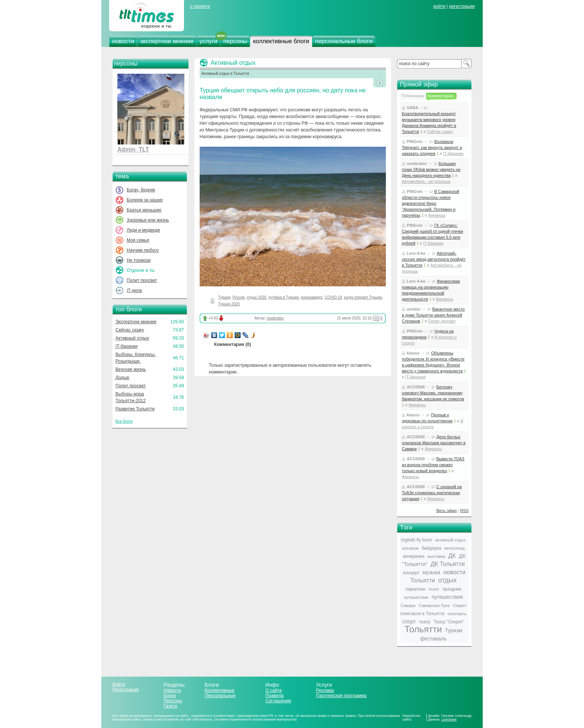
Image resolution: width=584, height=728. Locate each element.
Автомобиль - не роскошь (426, 181)
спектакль (457, 614)
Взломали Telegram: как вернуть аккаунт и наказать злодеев (432, 147)
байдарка (431, 548)
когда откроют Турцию (363, 297)
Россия (239, 297)
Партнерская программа (341, 696)
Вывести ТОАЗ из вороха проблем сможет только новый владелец (433, 465)
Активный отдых (132, 338)
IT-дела (134, 290)
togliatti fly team (417, 540)
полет (434, 589)
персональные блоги (344, 41)
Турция (224, 297)
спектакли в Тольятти (423, 614)
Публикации (413, 96)
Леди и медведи (143, 230)
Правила (274, 696)
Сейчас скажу (130, 330)
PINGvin (415, 142)
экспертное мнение (167, 41)
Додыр (122, 378)
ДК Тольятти (448, 564)
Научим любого (143, 250)
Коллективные (220, 690)
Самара (408, 605)
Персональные (220, 696)
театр (425, 622)
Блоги (170, 696)
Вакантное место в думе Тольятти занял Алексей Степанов (433, 315)
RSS (464, 511)
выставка (436, 556)
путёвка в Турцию (284, 297)
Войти (119, 684)
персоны (235, 41)
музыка (431, 572)
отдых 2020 (257, 297)
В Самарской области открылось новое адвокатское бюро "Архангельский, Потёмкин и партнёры (431, 203)
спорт (409, 621)
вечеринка (414, 556)
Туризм (454, 630)
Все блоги (124, 421)
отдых (447, 580)
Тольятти (423, 629)
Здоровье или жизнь (148, 220)
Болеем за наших (145, 200)
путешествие (416, 597)
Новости (172, 690)
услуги (209, 41)
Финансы (437, 215)
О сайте (273, 690)
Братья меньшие (144, 210)
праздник (452, 589)
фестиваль (433, 639)
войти (439, 6)
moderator (275, 318)
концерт (411, 573)
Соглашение (278, 701)
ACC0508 (416, 387)
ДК (452, 556)
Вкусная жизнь (131, 369)
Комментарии (440, 96)
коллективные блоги (281, 41)
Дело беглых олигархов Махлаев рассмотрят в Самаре (434, 443)
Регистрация (126, 690)
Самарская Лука (434, 605)
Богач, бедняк (141, 190)
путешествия (447, 597)
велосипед (454, 548)
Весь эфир (447, 511)
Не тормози (139, 260)
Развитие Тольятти (135, 409)
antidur (414, 309)
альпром (410, 548)
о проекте (200, 6)
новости (123, 41)
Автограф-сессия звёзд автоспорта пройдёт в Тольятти (434, 259)
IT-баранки (126, 346)
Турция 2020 (229, 304)
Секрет (460, 605)
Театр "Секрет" (449, 622)
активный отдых (451, 540)
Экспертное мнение (136, 322)
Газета (170, 706)
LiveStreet (449, 719)
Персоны (173, 701)
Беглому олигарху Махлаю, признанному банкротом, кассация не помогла (433, 393)
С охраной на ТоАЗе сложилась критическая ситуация (432, 493)
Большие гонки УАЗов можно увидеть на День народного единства (431, 169)
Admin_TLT (133, 150)
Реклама (325, 690)
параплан (415, 589)
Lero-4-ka (416, 253)
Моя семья (138, 240)
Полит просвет (142, 280)
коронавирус (312, 297)
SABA (412, 108)
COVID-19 (333, 297)
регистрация (462, 6)
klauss (413, 353)
